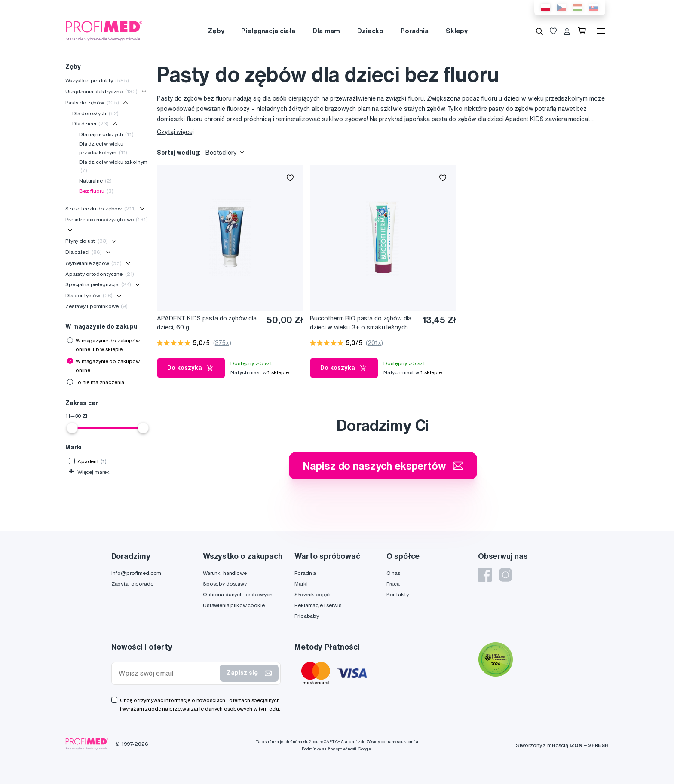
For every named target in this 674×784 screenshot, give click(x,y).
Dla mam (326, 31)
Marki (301, 584)
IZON (576, 745)
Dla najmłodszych (106, 134)
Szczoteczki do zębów (101, 209)
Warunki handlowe (225, 573)
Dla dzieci (90, 124)
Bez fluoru (96, 191)
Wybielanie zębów (93, 263)
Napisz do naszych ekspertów (383, 466)
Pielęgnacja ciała (268, 31)
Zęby (216, 31)
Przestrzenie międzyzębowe (107, 219)
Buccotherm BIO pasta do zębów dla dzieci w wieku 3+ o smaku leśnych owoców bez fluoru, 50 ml (361, 323)
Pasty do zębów (92, 102)
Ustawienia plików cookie (234, 605)
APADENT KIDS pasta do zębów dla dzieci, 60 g (207, 323)
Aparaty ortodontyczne (100, 274)
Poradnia (415, 31)
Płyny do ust (87, 241)
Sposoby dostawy (225, 584)
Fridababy (307, 616)
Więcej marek (89, 472)
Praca (393, 584)
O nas (393, 573)
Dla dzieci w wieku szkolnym (113, 166)
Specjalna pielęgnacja (98, 284)
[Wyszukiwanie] (539, 31)
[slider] (72, 428)
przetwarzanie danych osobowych (211, 709)
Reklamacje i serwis (318, 605)
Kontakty (398, 594)
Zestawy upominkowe (97, 306)
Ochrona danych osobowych (238, 594)
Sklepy (457, 31)
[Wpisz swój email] (168, 673)
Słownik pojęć (312, 594)
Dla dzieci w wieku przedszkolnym (103, 148)
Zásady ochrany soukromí (391, 742)
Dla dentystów (89, 295)
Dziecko (370, 31)
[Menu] (601, 31)
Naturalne (95, 181)
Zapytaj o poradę (132, 584)
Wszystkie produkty (97, 81)
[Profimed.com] (104, 31)
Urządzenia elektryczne (101, 91)
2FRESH (598, 745)
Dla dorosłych (95, 113)
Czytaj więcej (175, 132)
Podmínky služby (318, 749)
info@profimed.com (136, 573)
